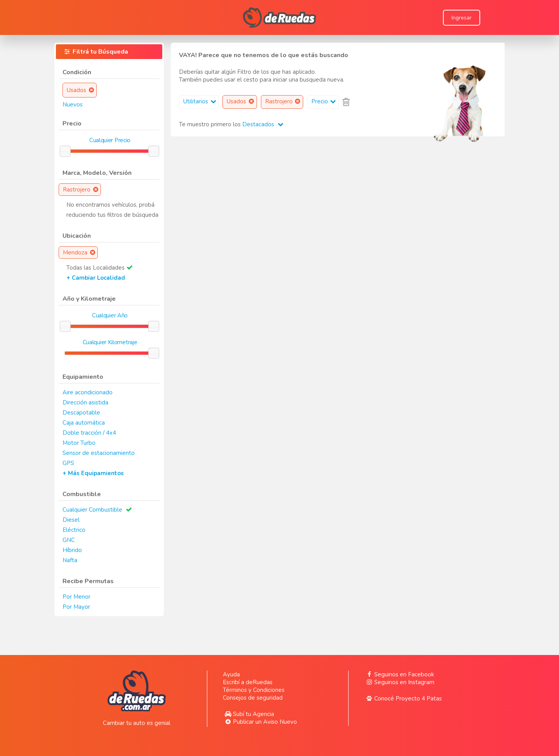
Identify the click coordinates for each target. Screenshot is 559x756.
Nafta (70, 560)
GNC (69, 540)
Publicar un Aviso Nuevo (260, 722)
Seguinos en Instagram (399, 682)
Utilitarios (201, 101)
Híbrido (72, 550)
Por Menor (76, 597)
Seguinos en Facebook (399, 674)
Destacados (263, 124)
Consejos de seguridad (253, 698)
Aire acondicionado (88, 392)
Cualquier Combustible (92, 510)
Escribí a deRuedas (248, 682)
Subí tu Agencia (248, 714)
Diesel (71, 520)
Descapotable (81, 413)
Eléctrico (74, 530)
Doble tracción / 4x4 (89, 433)
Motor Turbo (79, 443)
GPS (68, 463)
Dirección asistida (85, 402)
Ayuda (231, 674)
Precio (325, 101)
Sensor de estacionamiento (99, 453)
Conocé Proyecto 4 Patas (403, 699)
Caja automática (84, 423)
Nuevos (73, 105)
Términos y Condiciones (254, 690)
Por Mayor (76, 607)
